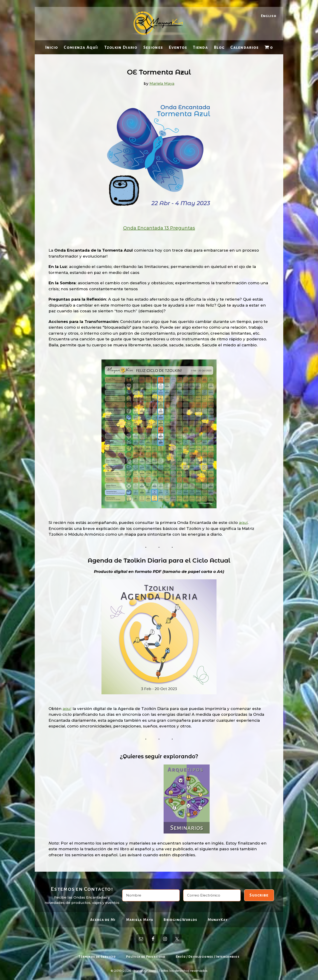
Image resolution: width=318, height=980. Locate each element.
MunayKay (218, 920)
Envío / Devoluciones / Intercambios (208, 957)
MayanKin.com (145, 971)
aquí (243, 523)
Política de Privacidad (146, 957)
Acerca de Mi (103, 920)
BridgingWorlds (180, 920)
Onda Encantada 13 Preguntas (159, 228)
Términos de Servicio (97, 957)
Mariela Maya (140, 920)
